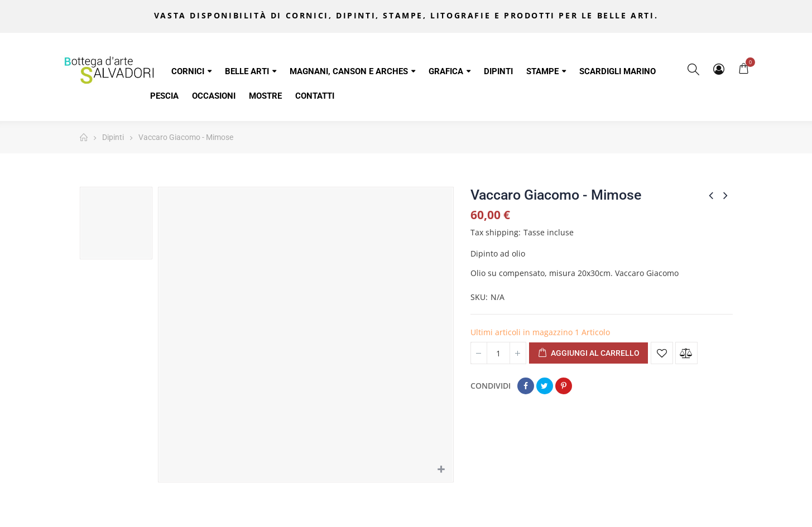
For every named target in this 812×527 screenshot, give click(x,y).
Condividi (526, 386)
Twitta (545, 386)
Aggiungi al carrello (588, 354)
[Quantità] (498, 353)
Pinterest (564, 386)
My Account (719, 69)
